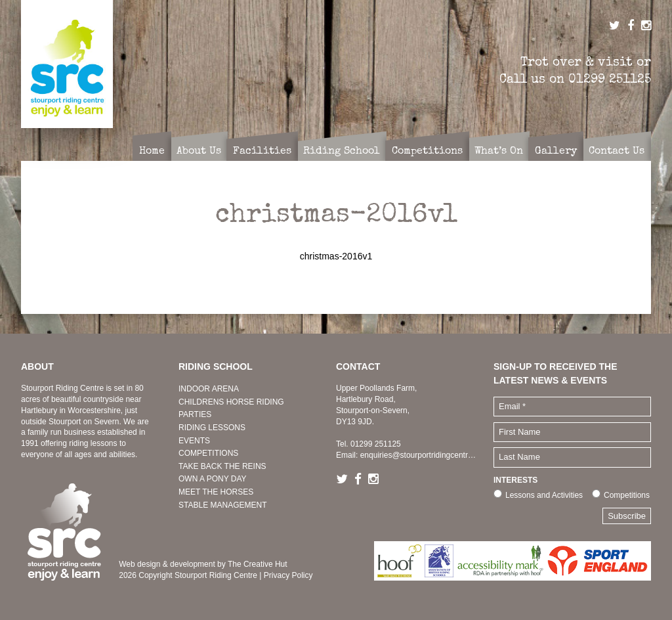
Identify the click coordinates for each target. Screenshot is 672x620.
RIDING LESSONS (212, 428)
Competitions (627, 495)
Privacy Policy (288, 575)
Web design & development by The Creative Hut (203, 564)
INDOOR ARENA (209, 389)
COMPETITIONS (208, 453)
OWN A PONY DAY (213, 479)
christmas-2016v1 (336, 256)
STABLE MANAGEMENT (222, 505)
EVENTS (194, 441)
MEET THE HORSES (216, 492)
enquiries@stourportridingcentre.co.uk (427, 455)
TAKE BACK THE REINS (222, 466)
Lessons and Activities (544, 495)
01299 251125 (610, 79)
